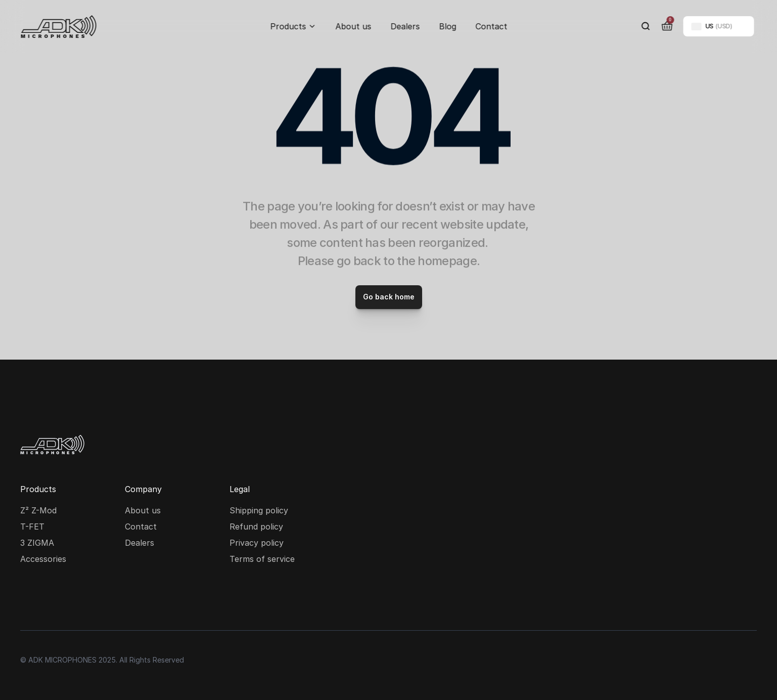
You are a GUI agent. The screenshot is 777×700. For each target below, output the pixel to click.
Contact (491, 26)
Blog (447, 26)
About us (353, 26)
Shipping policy (259, 510)
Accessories (43, 559)
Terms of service (262, 559)
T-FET (32, 527)
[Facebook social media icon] (63, 598)
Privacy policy (257, 543)
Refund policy (256, 527)
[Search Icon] (646, 26)
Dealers (405, 26)
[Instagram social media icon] (30, 598)
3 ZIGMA (37, 543)
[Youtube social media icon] (95, 598)
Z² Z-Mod (38, 510)
